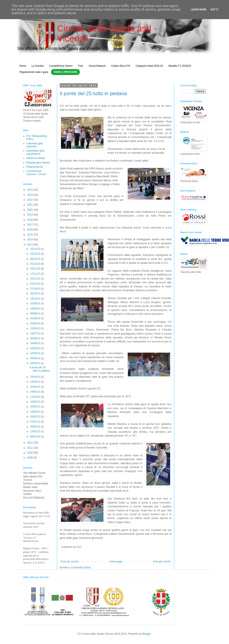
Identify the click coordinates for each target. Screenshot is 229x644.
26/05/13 (35, 348)
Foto (81, 66)
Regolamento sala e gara (34, 72)
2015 (30, 235)
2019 (30, 215)
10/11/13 (35, 279)
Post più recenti (70, 562)
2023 (30, 195)
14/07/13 (35, 333)
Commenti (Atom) (81, 567)
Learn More (199, 10)
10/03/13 (35, 402)
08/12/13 (35, 259)
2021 (30, 205)
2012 (30, 443)
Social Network (97, 66)
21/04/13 (35, 377)
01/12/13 (35, 264)
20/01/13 (35, 427)
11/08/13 (35, 328)
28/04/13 (35, 363)
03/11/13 (35, 284)
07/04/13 (35, 387)
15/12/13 (35, 254)
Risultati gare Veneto (38, 163)
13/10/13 (35, 299)
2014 (30, 240)
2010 (30, 453)
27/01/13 (35, 422)
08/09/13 (35, 313)
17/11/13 (35, 274)
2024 (30, 190)
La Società (37, 66)
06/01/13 (35, 437)
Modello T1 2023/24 (180, 66)
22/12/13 (35, 249)
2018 (30, 220)
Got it (214, 10)
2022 (30, 200)
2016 (30, 230)
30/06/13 (35, 338)
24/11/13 (35, 269)
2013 (30, 245)
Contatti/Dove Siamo (61, 66)
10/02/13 (35, 412)
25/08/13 (35, 323)
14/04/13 (35, 382)
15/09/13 (35, 309)
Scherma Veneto (36, 158)
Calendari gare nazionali (35, 145)
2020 (30, 210)
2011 (30, 448)
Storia (23, 66)
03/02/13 (35, 417)
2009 (30, 458)
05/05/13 (35, 358)
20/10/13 (35, 294)
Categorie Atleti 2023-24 (149, 66)
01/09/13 (35, 318)
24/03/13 (35, 392)
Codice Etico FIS (121, 66)
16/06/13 (35, 343)
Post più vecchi (162, 562)
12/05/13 (35, 353)
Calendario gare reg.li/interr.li (35, 152)
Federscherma (35, 167)
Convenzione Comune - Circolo (36, 173)
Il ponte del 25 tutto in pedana (93, 93)
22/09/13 (35, 304)
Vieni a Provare (65, 72)
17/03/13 (35, 397)
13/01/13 (35, 431)
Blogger (146, 634)
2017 (30, 225)
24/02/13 (35, 407)
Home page (116, 562)
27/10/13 (35, 289)
